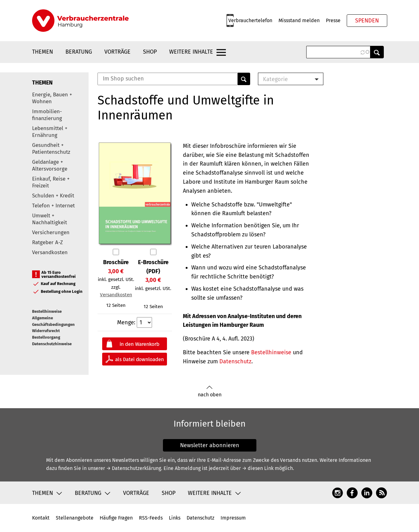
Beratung (79, 52)
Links (175, 518)
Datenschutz (235, 361)
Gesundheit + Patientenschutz (51, 149)
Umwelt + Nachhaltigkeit (50, 219)
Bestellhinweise (47, 311)
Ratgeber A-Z (48, 242)
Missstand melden (299, 20)
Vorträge (117, 52)
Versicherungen (51, 232)
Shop (150, 52)
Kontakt (41, 518)
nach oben (210, 392)
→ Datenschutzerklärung (134, 468)
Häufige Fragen (116, 518)
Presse (333, 20)
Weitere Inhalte (191, 52)
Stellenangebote (75, 518)
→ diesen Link (258, 468)
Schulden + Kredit (53, 196)
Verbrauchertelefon (250, 20)
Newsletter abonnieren (210, 445)
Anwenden (377, 52)
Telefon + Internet (53, 206)
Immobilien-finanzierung (47, 115)
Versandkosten (50, 252)
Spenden (367, 21)
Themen (43, 52)
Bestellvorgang (46, 337)
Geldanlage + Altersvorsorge (50, 165)
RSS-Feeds (151, 518)
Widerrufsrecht (46, 331)
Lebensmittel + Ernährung (50, 132)
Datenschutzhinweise (52, 344)
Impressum (233, 518)
